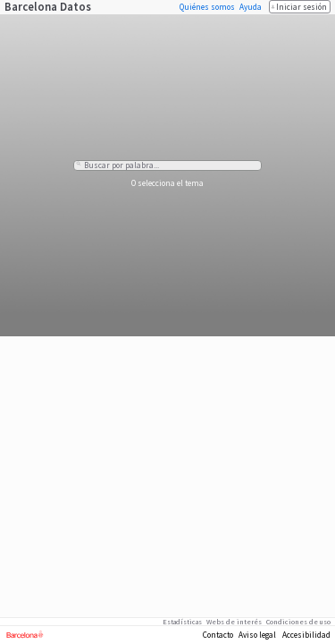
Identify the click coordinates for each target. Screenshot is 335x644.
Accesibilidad (306, 635)
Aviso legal (257, 635)
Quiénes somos (207, 7)
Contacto (218, 635)
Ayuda (251, 7)
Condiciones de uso (298, 622)
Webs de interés (234, 622)
